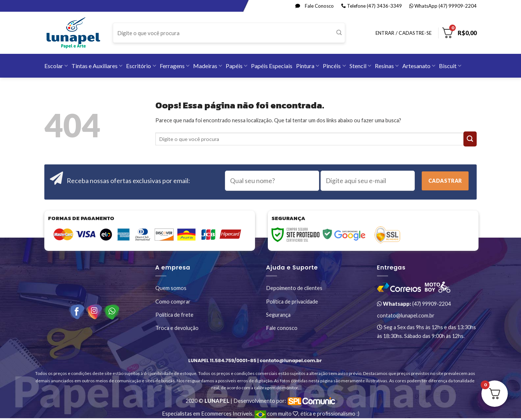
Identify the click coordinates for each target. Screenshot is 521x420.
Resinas (387, 66)
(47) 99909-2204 (414, 304)
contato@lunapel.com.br (406, 315)
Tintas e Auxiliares (97, 66)
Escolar (56, 66)
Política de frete (174, 315)
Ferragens (175, 66)
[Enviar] (339, 33)
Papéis (237, 66)
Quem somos (171, 288)
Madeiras (208, 66)
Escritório (141, 66)
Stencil (360, 66)
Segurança (278, 315)
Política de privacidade (292, 302)
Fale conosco (282, 328)
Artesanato (419, 66)
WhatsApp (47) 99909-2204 (443, 6)
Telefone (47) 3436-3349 (372, 6)
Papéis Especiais (272, 66)
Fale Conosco (315, 6)
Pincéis (334, 66)
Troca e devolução (177, 328)
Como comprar (173, 302)
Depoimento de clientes (294, 288)
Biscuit (450, 66)
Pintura (308, 66)
